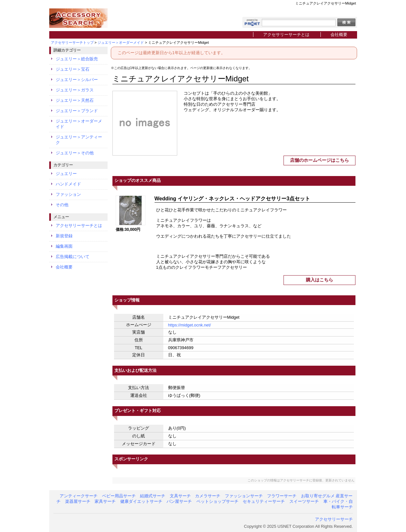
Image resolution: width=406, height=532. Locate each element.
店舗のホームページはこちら (319, 160)
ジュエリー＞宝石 (73, 69)
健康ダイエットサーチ (141, 501)
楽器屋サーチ (78, 501)
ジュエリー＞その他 (75, 153)
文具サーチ (180, 496)
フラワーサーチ (282, 496)
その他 (62, 205)
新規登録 (64, 236)
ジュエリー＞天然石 (75, 100)
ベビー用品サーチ (119, 496)
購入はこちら (319, 280)
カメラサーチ (208, 496)
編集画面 (64, 246)
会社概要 (339, 35)
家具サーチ (105, 501)
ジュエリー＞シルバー (77, 80)
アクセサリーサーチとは (286, 35)
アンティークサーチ (79, 496)
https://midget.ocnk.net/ (190, 325)
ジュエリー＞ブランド (77, 111)
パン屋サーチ (179, 501)
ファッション (68, 194)
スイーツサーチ (304, 501)
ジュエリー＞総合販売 (77, 59)
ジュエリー (66, 174)
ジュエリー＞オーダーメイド (121, 42)
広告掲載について (73, 257)
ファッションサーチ (244, 496)
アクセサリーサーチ (334, 519)
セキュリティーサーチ (264, 501)
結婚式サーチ (153, 496)
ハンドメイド (68, 184)
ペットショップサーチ (217, 501)
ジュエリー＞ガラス (75, 90)
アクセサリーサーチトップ (72, 42)
